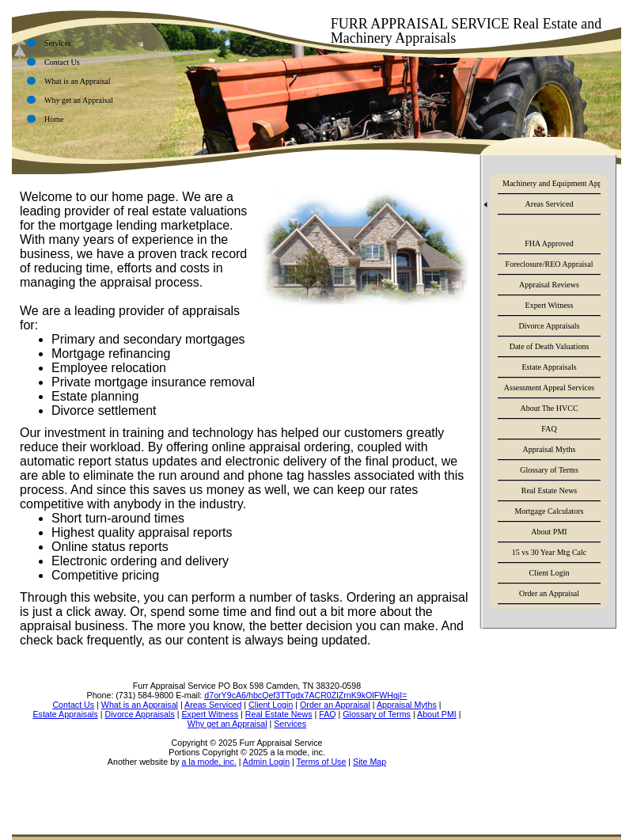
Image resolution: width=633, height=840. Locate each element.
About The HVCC (549, 408)
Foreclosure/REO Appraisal (550, 264)
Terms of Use (322, 762)
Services (58, 43)
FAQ (549, 429)
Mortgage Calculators (550, 511)
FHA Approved (549, 243)
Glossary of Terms (549, 470)
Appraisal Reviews (549, 285)
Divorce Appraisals (550, 326)
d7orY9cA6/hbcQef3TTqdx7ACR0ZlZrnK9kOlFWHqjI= (305, 695)
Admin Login (266, 762)
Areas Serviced (550, 204)
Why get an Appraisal (79, 100)
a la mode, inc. (208, 762)
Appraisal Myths (550, 449)
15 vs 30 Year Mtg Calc (549, 552)
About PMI (549, 532)
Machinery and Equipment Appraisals (552, 183)
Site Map (370, 762)
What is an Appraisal (78, 81)
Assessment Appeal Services (549, 388)
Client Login (550, 573)
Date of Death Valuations (550, 346)
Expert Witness (550, 305)
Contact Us (62, 62)
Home (54, 119)
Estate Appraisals (549, 367)
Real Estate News (550, 490)
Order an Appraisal (549, 593)
